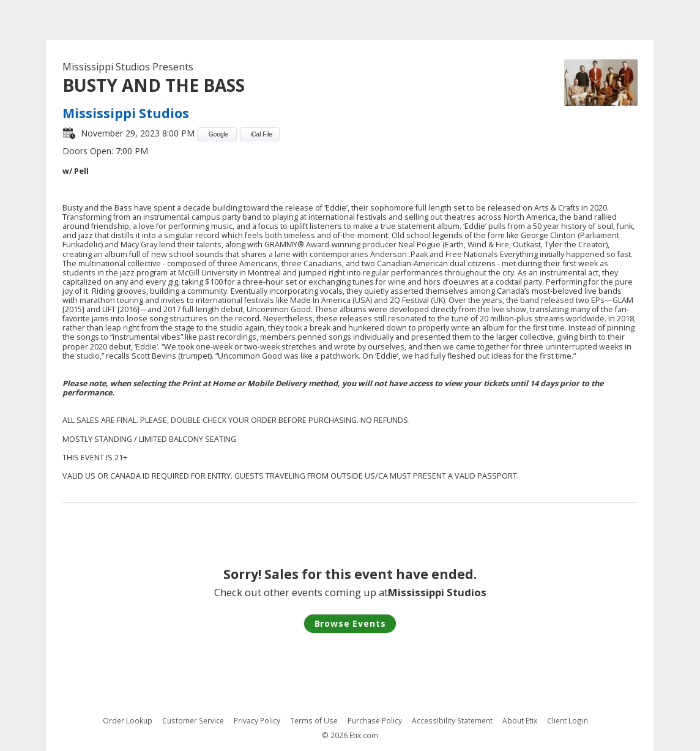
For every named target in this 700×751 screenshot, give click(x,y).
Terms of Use (314, 721)
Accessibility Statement (452, 721)
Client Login (568, 721)
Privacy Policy (257, 721)
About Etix (520, 721)
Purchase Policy (375, 721)
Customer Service (193, 721)
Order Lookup (128, 721)
